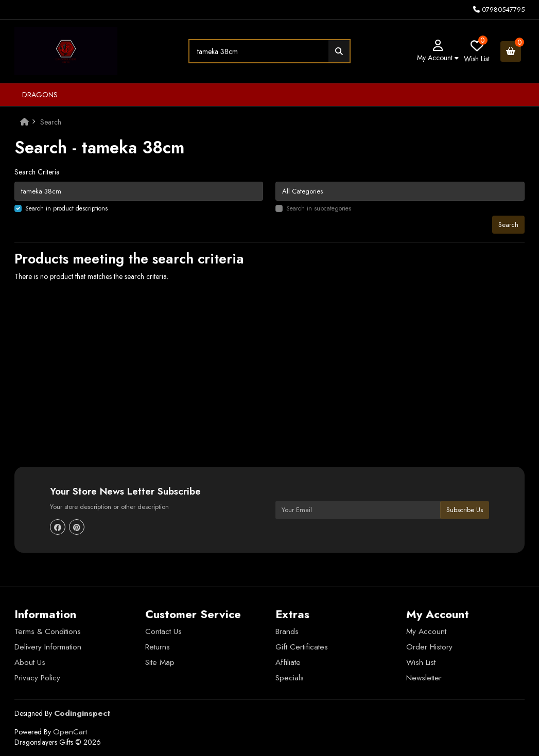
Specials (290, 678)
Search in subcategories (319, 208)
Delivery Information (48, 647)
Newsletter (424, 678)
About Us (30, 662)
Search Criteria (37, 172)
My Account (426, 631)
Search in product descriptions (66, 208)
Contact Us (163, 631)
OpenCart (70, 732)
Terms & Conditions (48, 631)
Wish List (421, 662)
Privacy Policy (37, 678)
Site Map (160, 662)
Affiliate (288, 662)
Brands (287, 631)
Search (51, 122)
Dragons (40, 95)
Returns (158, 647)
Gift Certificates (302, 647)
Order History (429, 647)
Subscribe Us (465, 510)
